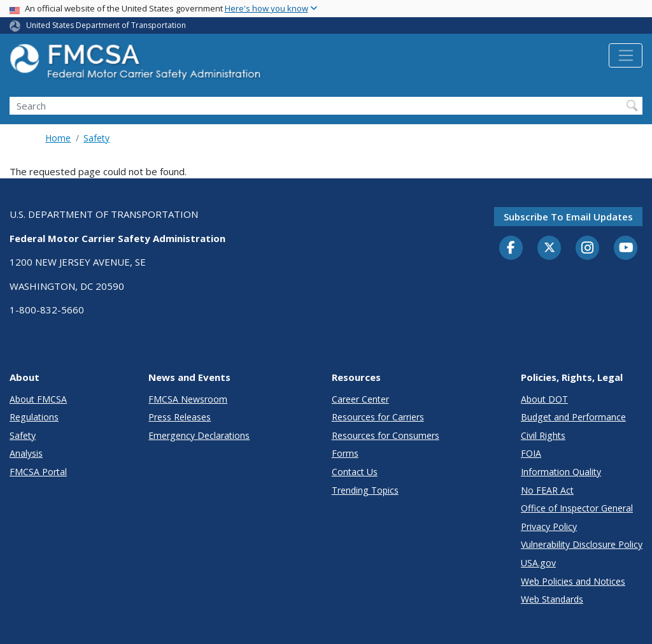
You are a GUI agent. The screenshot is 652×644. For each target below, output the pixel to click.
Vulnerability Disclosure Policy (582, 544)
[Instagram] (588, 249)
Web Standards (552, 599)
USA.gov (538, 563)
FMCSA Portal (38, 472)
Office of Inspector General (577, 508)
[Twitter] (549, 248)
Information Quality (561, 472)
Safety (96, 138)
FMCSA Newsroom (188, 399)
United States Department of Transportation (106, 25)
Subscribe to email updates (568, 217)
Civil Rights (543, 435)
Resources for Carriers (378, 417)
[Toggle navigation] (626, 55)
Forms (345, 453)
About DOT (544, 399)
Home (58, 138)
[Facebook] (511, 248)
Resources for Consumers (386, 435)
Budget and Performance (573, 417)
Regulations (34, 417)
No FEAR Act (547, 490)
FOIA (531, 453)
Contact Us (355, 472)
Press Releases (180, 417)
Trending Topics (365, 490)
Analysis (26, 453)
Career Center (360, 399)
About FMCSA (38, 399)
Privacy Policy (549, 526)
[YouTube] (626, 248)
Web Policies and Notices (573, 581)
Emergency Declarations (199, 435)
